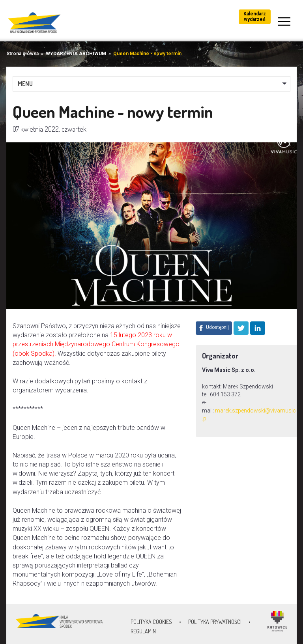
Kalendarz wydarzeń (255, 17)
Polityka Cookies (151, 622)
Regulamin (143, 631)
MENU (25, 84)
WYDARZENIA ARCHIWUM (76, 54)
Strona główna (22, 54)
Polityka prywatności (215, 622)
